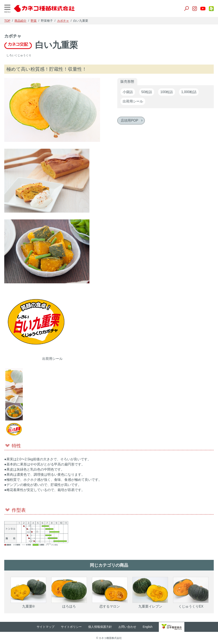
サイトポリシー (73, 627)
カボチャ (63, 21)
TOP (7, 21)
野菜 (34, 21)
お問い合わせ (129, 627)
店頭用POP (129, 120)
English (150, 627)
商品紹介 (20, 21)
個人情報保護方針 (102, 627)
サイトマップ (48, 627)
